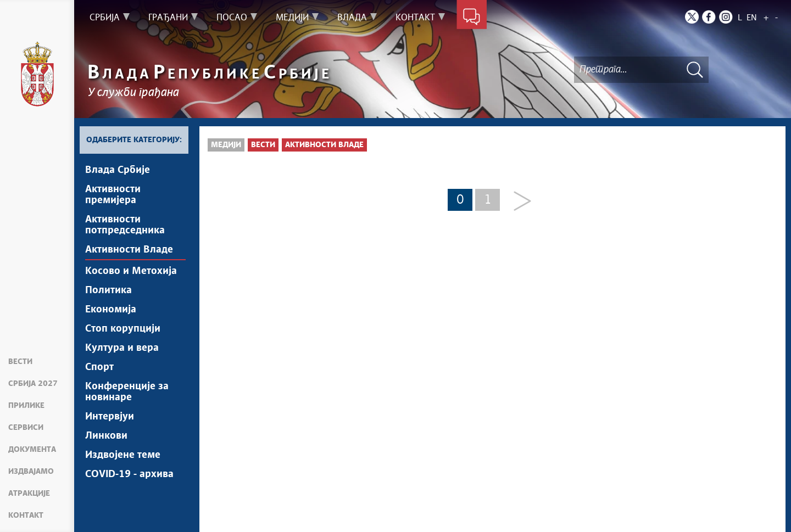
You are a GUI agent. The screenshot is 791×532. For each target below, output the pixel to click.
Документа (32, 450)
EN (752, 18)
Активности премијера (113, 195)
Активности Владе (129, 250)
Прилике (26, 406)
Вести (20, 362)
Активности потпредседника (125, 225)
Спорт (99, 367)
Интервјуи (110, 417)
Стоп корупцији (123, 329)
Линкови (106, 436)
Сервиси (26, 428)
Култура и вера (122, 348)
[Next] (518, 202)
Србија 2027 (33, 384)
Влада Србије (118, 170)
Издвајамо (31, 472)
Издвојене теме (123, 455)
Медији (226, 145)
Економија (111, 310)
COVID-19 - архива (129, 474)
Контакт (26, 516)
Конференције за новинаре (127, 392)
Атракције (29, 494)
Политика (108, 290)
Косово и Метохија (131, 271)
